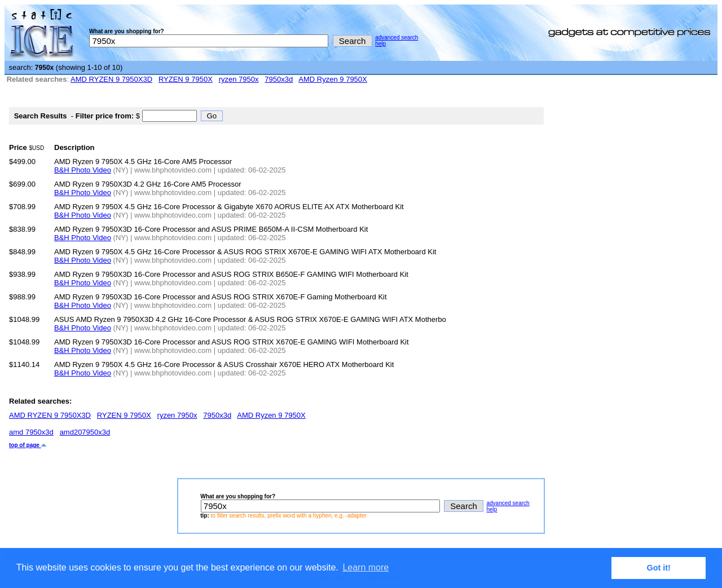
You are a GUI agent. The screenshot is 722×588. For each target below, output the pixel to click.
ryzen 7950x (239, 79)
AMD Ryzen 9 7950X (333, 79)
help (380, 44)
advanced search (397, 37)
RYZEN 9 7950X (186, 79)
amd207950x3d (85, 432)
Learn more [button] (366, 567)
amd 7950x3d (31, 432)
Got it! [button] (659, 568)
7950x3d (279, 79)
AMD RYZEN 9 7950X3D (111, 79)
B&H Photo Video (83, 170)
